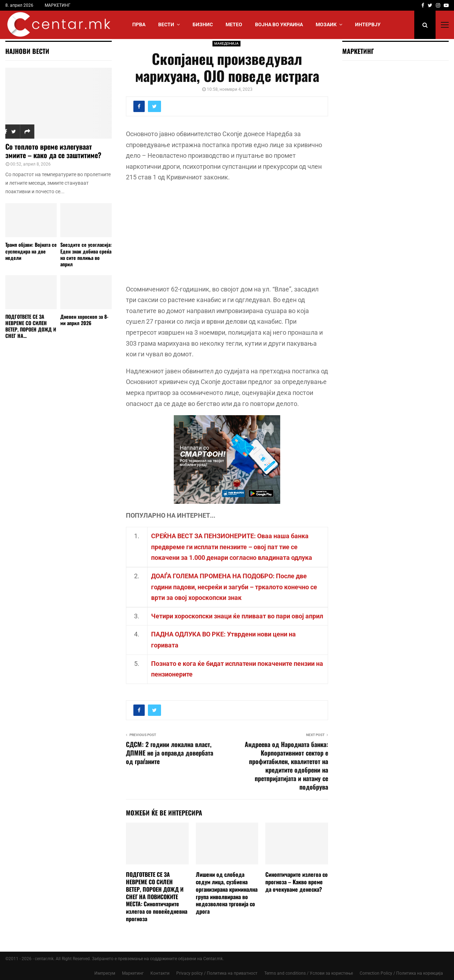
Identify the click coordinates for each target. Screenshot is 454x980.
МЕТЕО (234, 24)
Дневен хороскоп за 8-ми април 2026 (84, 320)
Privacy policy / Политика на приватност (217, 973)
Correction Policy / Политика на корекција (401, 973)
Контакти (160, 973)
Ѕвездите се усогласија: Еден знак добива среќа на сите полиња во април (86, 254)
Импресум (105, 973)
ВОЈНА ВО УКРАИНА (279, 24)
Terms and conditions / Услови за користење (309, 973)
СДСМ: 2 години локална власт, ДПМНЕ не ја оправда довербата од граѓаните (170, 753)
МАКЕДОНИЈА (226, 43)
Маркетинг (133, 973)
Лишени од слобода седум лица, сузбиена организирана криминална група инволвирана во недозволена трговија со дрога (227, 893)
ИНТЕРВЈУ (368, 24)
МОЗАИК (326, 24)
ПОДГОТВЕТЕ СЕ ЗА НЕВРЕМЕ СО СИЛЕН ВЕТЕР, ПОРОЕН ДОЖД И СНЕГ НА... (31, 326)
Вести (166, 24)
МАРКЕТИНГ (58, 5)
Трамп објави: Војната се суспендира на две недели (31, 251)
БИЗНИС (203, 24)
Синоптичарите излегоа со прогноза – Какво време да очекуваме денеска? (297, 882)
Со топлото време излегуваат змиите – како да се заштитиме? (53, 151)
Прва (139, 24)
